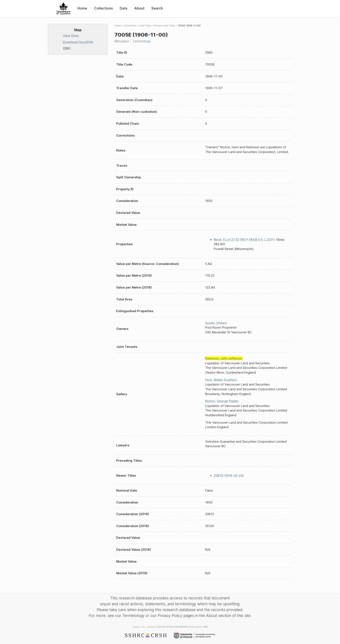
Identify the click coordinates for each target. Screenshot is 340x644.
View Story (71, 36)
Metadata (122, 41)
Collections (103, 8)
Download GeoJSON (78, 42)
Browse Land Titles (164, 26)
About (139, 8)
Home (82, 8)
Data (123, 8)
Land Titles (145, 26)
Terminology (142, 41)
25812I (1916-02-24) (229, 475)
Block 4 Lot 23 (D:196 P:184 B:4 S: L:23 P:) (245, 240)
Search (157, 8)
